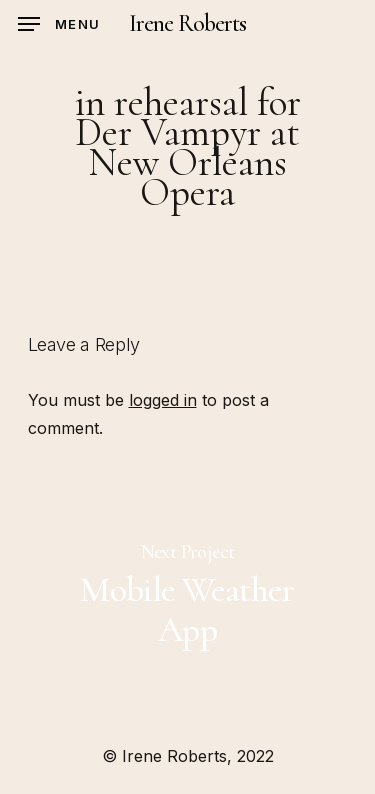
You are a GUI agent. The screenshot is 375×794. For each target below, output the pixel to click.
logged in (163, 400)
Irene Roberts (188, 24)
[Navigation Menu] (59, 24)
